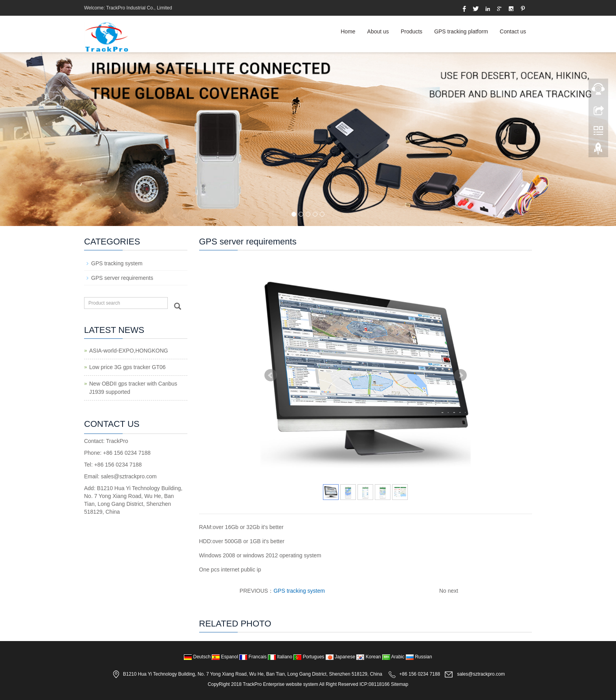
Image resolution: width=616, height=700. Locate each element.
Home (348, 31)
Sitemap (400, 684)
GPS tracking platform (461, 31)
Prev (271, 375)
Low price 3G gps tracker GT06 (127, 367)
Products (412, 31)
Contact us (513, 31)
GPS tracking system (299, 591)
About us (378, 31)
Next (460, 375)
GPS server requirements (122, 278)
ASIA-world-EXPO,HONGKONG (129, 351)
